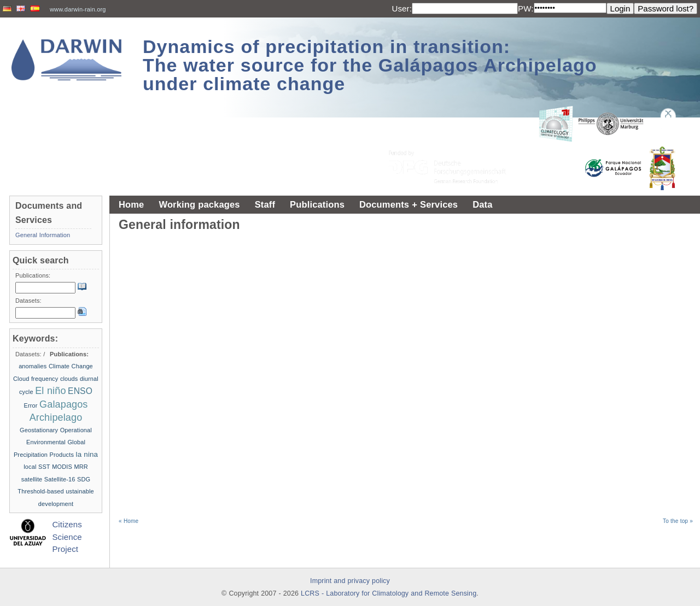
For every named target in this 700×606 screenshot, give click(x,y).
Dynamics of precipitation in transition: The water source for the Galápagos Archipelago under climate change (370, 65)
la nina (87, 454)
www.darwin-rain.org (78, 9)
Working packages (199, 204)
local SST (37, 467)
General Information (43, 235)
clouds (69, 379)
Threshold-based (40, 491)
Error (30, 405)
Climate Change (71, 366)
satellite (32, 479)
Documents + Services (409, 204)
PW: (526, 8)
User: (402, 8)
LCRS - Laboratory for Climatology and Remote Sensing (389, 593)
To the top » (678, 521)
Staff (265, 204)
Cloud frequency (36, 379)
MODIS (62, 467)
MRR (81, 467)
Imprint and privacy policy (350, 581)
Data (482, 204)
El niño (50, 391)
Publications (317, 204)
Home (131, 204)
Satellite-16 (60, 479)
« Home (129, 521)
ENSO (80, 391)
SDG (84, 479)
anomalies (33, 366)
